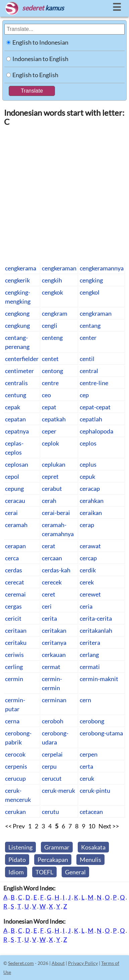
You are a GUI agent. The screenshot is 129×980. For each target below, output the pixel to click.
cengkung (17, 325)
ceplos (88, 443)
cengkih (52, 280)
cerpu (49, 766)
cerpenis (16, 766)
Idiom (16, 872)
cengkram (55, 313)
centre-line (94, 383)
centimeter (19, 371)
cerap (87, 525)
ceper (49, 431)
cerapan (15, 546)
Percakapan (53, 860)
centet (50, 359)
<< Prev (15, 826)
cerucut (52, 778)
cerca (12, 558)
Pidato (17, 860)
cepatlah (91, 419)
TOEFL (44, 872)
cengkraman (96, 313)
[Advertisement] (64, 194)
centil (87, 359)
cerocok (15, 754)
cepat (49, 407)
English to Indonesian (40, 42)
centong (52, 371)
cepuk (87, 476)
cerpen (89, 754)
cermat (51, 667)
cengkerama (21, 268)
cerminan (54, 700)
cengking (91, 280)
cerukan (15, 812)
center (88, 338)
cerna (12, 721)
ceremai (15, 594)
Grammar (57, 847)
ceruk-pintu (95, 790)
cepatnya (17, 431)
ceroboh (53, 721)
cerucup (15, 778)
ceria (86, 606)
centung (16, 395)
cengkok (52, 292)
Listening (20, 847)
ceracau (15, 501)
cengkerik (17, 280)
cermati (90, 667)
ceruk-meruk (58, 790)
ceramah (16, 525)
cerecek (52, 582)
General (75, 872)
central (89, 371)
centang (90, 325)
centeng (52, 338)
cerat (49, 546)
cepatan (15, 419)
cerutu (50, 812)
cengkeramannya (102, 268)
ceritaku (16, 642)
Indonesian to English (40, 59)
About (58, 963)
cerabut (52, 488)
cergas (13, 606)
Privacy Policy (83, 963)
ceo (46, 395)
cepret (50, 476)
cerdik (88, 570)
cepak (13, 407)
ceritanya (54, 642)
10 (92, 826)
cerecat (15, 582)
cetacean (91, 812)
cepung (14, 488)
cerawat (90, 546)
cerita (49, 618)
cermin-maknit (99, 679)
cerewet (90, 594)
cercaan (52, 558)
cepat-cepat (95, 407)
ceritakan (54, 630)
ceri (47, 606)
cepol (12, 476)
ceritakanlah (96, 630)
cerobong (92, 721)
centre (50, 383)
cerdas (14, 570)
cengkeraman (59, 268)
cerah (49, 501)
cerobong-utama (101, 733)
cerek (87, 582)
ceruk (87, 778)
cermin (14, 679)
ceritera (90, 642)
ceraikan (91, 513)
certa (86, 766)
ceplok (50, 443)
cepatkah (54, 419)
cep (84, 395)
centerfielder (22, 359)
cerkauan (54, 655)
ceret (49, 594)
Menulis (90, 860)
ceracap (90, 488)
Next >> (109, 826)
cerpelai (52, 754)
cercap (88, 558)
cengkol (90, 292)
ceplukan (54, 464)
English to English (35, 75)
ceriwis (14, 655)
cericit (13, 618)
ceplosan (17, 464)
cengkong (17, 313)
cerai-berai (56, 513)
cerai (11, 513)
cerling (14, 667)
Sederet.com (21, 963)
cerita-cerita (96, 618)
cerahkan (92, 501)
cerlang (89, 655)
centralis (16, 383)
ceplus (88, 464)
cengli (50, 325)
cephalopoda (96, 431)
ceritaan (16, 630)
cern (85, 700)
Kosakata (93, 847)
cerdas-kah (56, 570)
